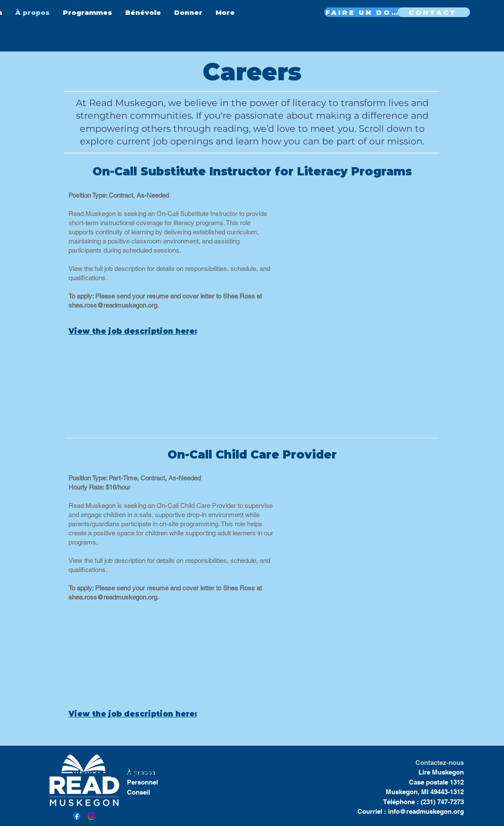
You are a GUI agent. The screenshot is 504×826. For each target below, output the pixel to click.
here (187, 774)
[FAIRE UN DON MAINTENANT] (365, 12)
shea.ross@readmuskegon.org (113, 305)
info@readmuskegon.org (426, 811)
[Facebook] (77, 816)
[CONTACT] (434, 12)
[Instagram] (92, 816)
